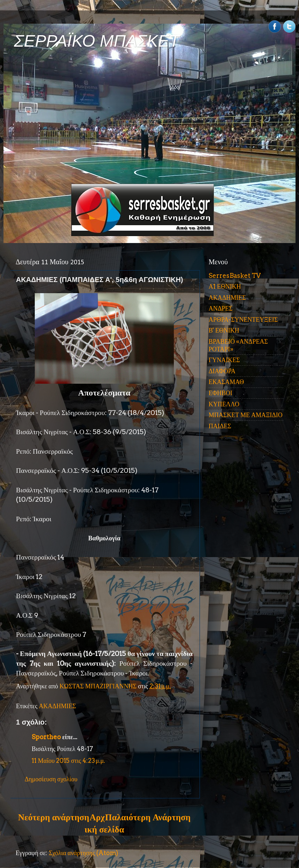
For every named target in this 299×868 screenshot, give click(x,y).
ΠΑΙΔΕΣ (220, 426)
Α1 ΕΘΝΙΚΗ (225, 286)
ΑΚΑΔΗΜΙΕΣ (58, 706)
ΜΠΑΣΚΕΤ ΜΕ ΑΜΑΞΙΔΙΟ (246, 415)
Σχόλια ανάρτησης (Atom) (83, 853)
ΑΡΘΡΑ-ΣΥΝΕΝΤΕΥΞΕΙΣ (243, 319)
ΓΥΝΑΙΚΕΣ (224, 360)
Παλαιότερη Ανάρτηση (148, 817)
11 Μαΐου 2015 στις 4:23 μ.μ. (68, 761)
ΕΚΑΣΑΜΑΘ (226, 382)
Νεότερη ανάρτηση (54, 817)
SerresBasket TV (235, 276)
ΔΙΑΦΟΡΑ (222, 371)
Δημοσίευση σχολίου (51, 779)
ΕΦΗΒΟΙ (220, 393)
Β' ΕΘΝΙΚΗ (224, 330)
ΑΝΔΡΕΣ (221, 308)
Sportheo (46, 737)
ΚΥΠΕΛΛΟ (224, 404)
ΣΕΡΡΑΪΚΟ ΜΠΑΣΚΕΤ (97, 41)
